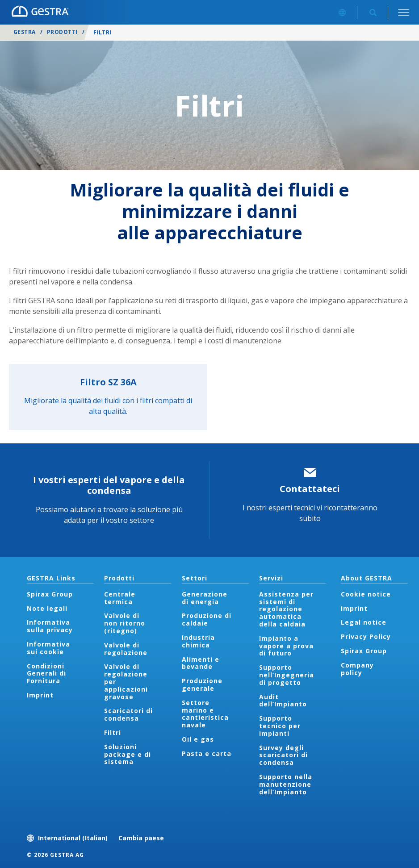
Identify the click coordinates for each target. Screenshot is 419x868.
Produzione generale (202, 684)
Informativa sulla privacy (50, 626)
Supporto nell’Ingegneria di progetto (287, 675)
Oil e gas (198, 739)
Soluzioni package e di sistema (128, 754)
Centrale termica (120, 598)
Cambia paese (141, 838)
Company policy (357, 669)
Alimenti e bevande (201, 663)
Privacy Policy (366, 636)
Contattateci (310, 489)
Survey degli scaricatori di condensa (283, 755)
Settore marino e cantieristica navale (205, 714)
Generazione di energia (205, 598)
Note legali (47, 608)
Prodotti (62, 32)
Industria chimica (198, 641)
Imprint (40, 695)
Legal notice (364, 622)
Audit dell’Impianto (283, 701)
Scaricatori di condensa (128, 714)
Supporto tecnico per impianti (280, 726)
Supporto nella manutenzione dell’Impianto (286, 784)
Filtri (113, 732)
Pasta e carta (207, 753)
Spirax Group (50, 594)
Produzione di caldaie (207, 619)
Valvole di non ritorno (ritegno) (125, 623)
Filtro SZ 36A (108, 382)
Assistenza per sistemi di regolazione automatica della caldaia (286, 609)
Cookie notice (366, 594)
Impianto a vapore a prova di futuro (286, 646)
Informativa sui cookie (48, 648)
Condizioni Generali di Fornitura (46, 674)
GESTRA (25, 32)
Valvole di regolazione (126, 649)
